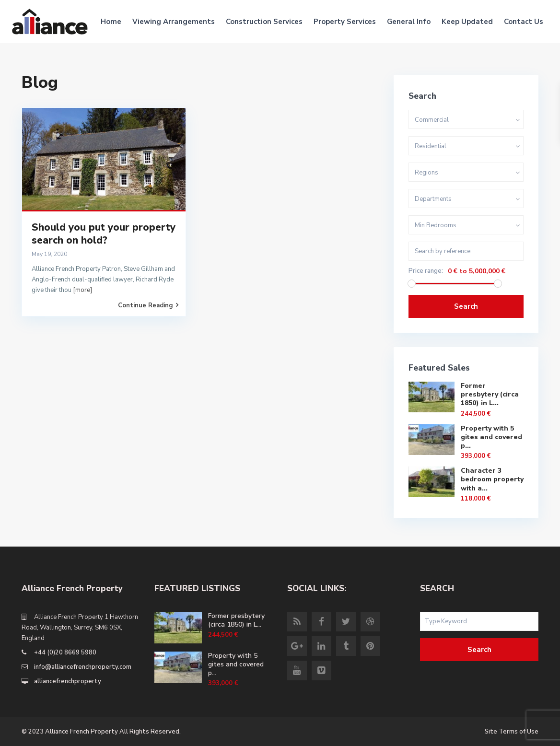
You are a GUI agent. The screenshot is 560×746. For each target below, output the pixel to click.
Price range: (426, 271)
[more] (82, 290)
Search (466, 306)
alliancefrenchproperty (68, 681)
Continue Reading (148, 305)
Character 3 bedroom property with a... (492, 479)
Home (111, 22)
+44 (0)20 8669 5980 (65, 653)
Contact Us (524, 22)
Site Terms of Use (512, 732)
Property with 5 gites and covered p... (491, 437)
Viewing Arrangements (174, 22)
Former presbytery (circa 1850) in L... (490, 394)
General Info (409, 22)
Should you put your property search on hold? (104, 234)
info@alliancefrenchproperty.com (83, 667)
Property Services (345, 22)
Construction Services (264, 22)
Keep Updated (467, 22)
